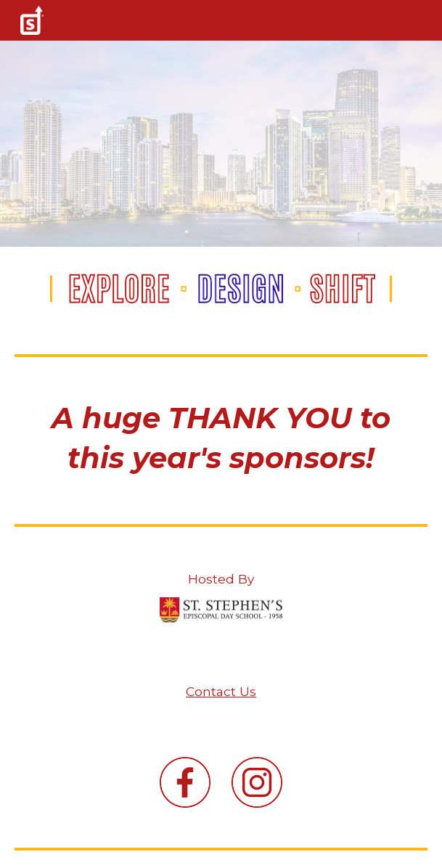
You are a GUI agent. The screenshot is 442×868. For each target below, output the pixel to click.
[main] (221, 438)
